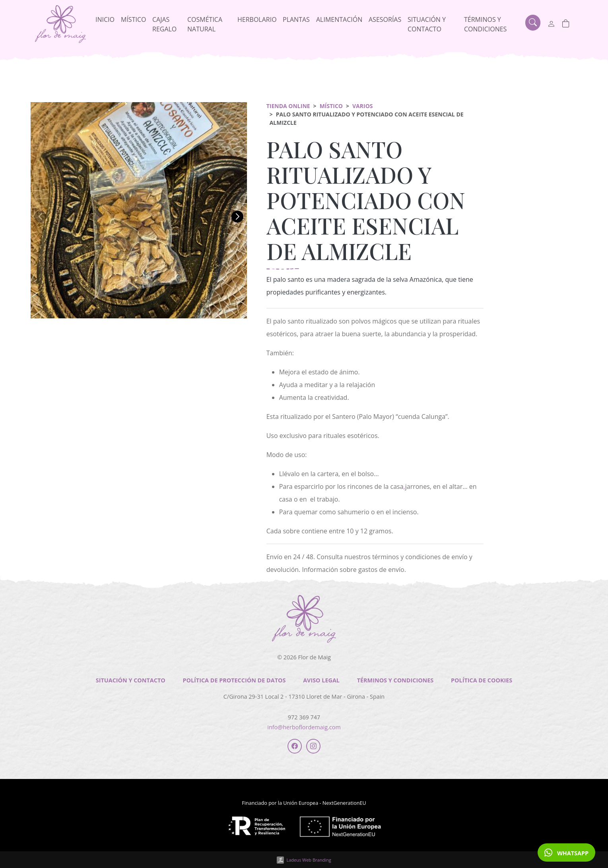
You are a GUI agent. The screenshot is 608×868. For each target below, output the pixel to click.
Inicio (105, 19)
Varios (363, 106)
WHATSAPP (566, 852)
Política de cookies (482, 680)
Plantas (296, 19)
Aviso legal (321, 680)
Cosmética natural (205, 24)
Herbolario (257, 19)
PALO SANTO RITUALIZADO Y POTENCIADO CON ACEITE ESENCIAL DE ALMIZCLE (366, 200)
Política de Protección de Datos (234, 680)
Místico (133, 19)
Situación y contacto (427, 24)
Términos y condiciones (485, 24)
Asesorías (385, 19)
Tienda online (288, 106)
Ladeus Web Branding (309, 860)
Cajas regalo (164, 24)
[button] (40, 217)
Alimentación (339, 19)
